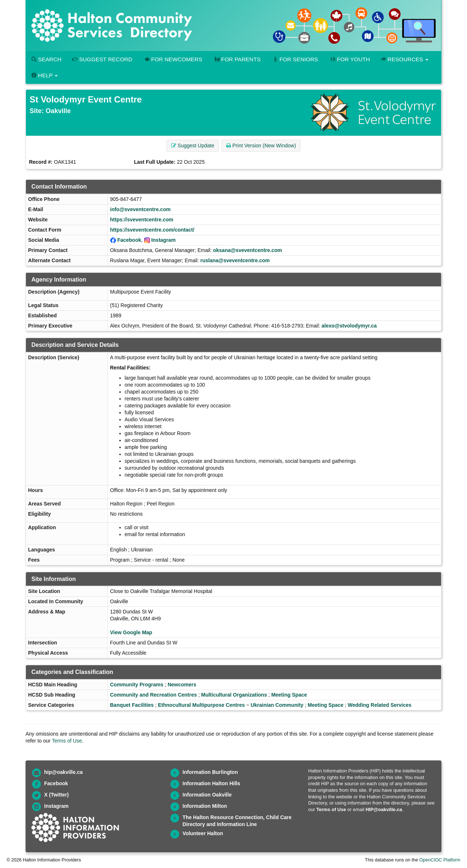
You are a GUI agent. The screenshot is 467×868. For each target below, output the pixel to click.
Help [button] (45, 75)
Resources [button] (405, 59)
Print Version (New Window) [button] (261, 146)
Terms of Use (67, 741)
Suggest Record (102, 59)
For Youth (350, 59)
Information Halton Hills (211, 783)
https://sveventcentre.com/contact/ (152, 230)
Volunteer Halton (203, 833)
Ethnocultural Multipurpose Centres (201, 705)
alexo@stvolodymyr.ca (349, 326)
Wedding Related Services (380, 705)
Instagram (163, 240)
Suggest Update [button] (193, 146)
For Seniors (295, 59)
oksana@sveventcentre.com (248, 250)
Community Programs (137, 685)
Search (46, 59)
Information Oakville (207, 795)
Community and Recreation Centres (154, 695)
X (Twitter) (56, 795)
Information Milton (205, 806)
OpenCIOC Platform (440, 860)
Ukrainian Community (277, 705)
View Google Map (131, 632)
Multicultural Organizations (234, 695)
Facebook (129, 240)
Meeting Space (289, 695)
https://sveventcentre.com (142, 220)
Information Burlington (210, 772)
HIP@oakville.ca (384, 809)
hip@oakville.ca (63, 772)
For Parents (237, 59)
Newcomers (182, 685)
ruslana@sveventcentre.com (235, 260)
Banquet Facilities (132, 705)
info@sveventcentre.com (140, 209)
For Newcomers (173, 59)
